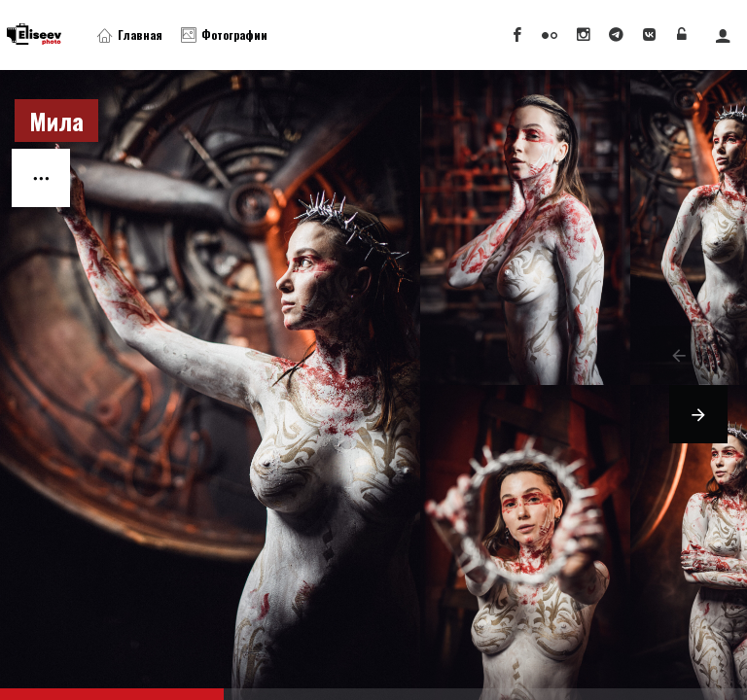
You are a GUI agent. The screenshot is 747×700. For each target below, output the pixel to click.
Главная (130, 35)
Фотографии (224, 35)
